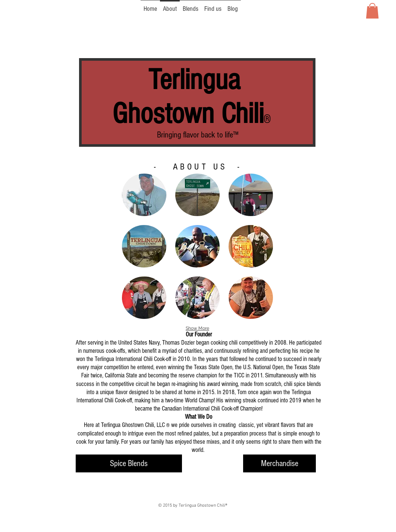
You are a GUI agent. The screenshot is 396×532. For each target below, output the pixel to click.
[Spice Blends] (129, 463)
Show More (197, 328)
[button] (372, 11)
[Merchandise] (279, 463)
